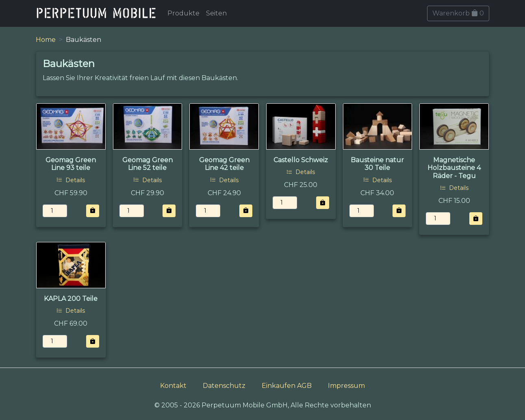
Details (71, 180)
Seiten (216, 13)
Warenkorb (458, 13)
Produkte (183, 13)
